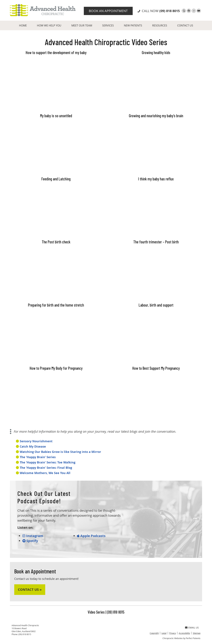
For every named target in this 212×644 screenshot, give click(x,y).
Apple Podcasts (91, 536)
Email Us (192, 628)
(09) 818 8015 (170, 11)
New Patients (133, 25)
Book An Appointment (108, 11)
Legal (164, 633)
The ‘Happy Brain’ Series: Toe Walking (48, 462)
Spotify (30, 541)
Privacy (173, 633)
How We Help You (49, 25)
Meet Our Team (82, 25)
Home (23, 25)
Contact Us (185, 25)
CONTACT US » (30, 590)
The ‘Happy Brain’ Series (38, 457)
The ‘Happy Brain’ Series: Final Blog (46, 468)
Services (108, 25)
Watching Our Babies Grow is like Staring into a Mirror (60, 452)
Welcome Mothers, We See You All (45, 473)
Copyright (154, 633)
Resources (160, 25)
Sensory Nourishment (36, 441)
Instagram (33, 536)
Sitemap (197, 633)
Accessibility (184, 633)
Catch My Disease (33, 447)
